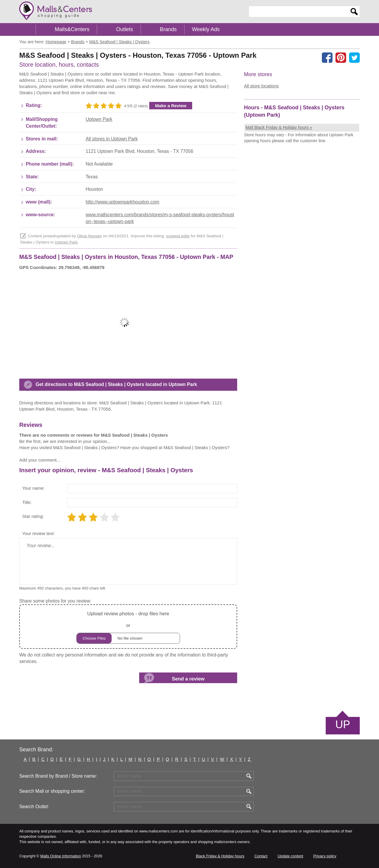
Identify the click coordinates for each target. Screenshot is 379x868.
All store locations (261, 86)
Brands (168, 29)
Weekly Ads (206, 29)
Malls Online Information (61, 856)
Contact (261, 856)
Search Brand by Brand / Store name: (58, 776)
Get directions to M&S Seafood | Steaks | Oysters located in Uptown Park (116, 384)
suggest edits (178, 236)
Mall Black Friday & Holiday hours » (279, 127)
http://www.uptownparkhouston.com (122, 202)
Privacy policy (325, 856)
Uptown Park (99, 119)
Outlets (125, 29)
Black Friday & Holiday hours (220, 856)
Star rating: (33, 516)
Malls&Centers (72, 29)
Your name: (33, 488)
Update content (290, 856)
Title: (27, 502)
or (128, 627)
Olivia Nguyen (89, 236)
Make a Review (171, 106)
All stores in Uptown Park (112, 139)
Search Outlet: (34, 807)
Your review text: (38, 533)
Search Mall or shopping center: (52, 791)
